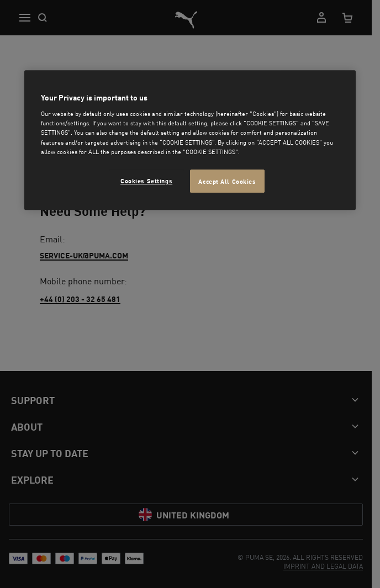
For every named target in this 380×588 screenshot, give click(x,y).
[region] (190, 140)
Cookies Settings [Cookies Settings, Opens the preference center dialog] (146, 180)
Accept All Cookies (227, 181)
